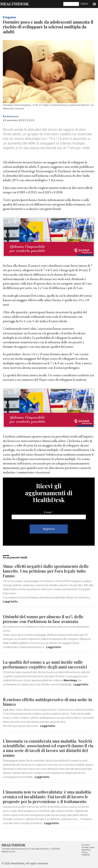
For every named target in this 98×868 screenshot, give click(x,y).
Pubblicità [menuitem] (86, 855)
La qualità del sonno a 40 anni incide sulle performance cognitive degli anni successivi (45, 664)
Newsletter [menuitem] (86, 850)
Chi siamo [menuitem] (86, 845)
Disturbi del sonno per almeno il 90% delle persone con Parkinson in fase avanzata (43, 619)
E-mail (48, 512)
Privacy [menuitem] (85, 852)
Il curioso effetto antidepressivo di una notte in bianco (47, 702)
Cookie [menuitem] (92, 848)
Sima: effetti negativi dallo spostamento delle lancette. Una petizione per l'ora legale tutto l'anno (46, 571)
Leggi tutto (10, 602)
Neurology (70, 680)
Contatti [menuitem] (85, 848)
